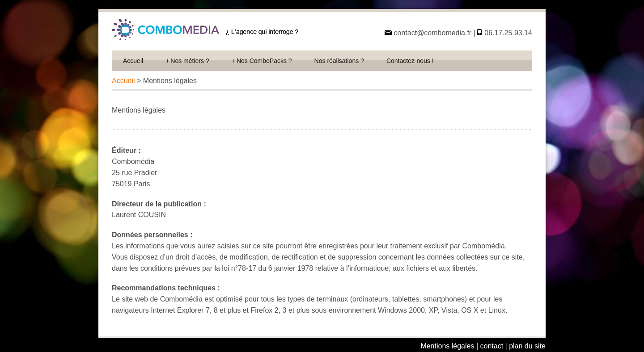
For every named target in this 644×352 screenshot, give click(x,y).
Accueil (133, 61)
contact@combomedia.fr (432, 33)
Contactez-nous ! (410, 61)
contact (492, 346)
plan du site (527, 346)
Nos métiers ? (187, 61)
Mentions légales (447, 346)
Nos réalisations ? (339, 61)
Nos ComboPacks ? (262, 61)
